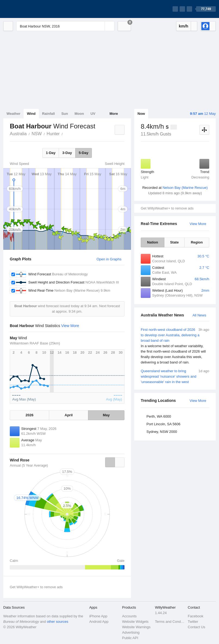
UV (93, 114)
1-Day (51, 153)
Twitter (193, 622)
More (114, 114)
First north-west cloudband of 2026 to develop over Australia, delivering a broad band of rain (175, 346)
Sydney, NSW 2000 (162, 432)
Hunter (53, 134)
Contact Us (196, 627)
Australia (18, 134)
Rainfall (49, 114)
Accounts (129, 616)
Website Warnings (136, 627)
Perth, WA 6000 (159, 416)
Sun (65, 114)
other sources (57, 622)
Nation (152, 242)
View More (198, 224)
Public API (130, 638)
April (69, 415)
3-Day (67, 153)
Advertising (131, 632)
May (106, 415)
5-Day (84, 153)
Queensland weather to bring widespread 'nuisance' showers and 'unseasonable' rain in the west (175, 376)
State (174, 242)
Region (197, 242)
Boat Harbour (66, 133)
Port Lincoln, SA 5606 (163, 424)
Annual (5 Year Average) (29, 465)
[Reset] (100, 26)
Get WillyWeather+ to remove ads (167, 208)
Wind (31, 114)
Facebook (195, 616)
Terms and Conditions (170, 622)
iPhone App (98, 616)
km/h (184, 26)
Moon (79, 114)
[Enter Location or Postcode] (65, 26)
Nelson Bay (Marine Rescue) (185, 188)
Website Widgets (135, 622)
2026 (29, 415)
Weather (13, 114)
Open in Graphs (109, 259)
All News (199, 315)
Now (141, 114)
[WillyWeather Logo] (29, 9)
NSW (37, 134)
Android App (99, 622)
